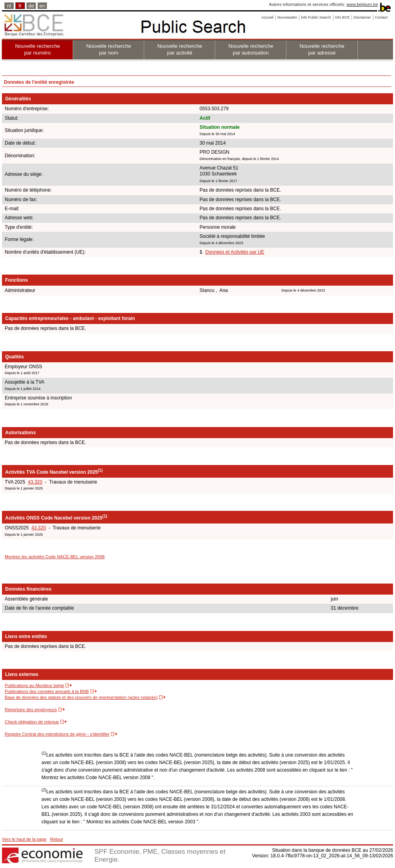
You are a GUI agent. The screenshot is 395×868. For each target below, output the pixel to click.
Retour (57, 839)
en (42, 6)
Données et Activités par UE (235, 252)
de (31, 6)
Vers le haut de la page (24, 839)
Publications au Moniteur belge (34, 685)
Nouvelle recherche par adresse (322, 49)
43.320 (35, 482)
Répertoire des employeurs (31, 710)
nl (9, 6)
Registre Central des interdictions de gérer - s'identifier (57, 734)
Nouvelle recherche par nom (109, 49)
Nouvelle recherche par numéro (38, 49)
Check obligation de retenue (32, 722)
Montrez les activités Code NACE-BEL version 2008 (55, 557)
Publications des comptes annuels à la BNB (47, 691)
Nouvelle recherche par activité (180, 49)
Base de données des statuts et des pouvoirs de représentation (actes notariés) (81, 697)
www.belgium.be (362, 4)
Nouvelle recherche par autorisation (251, 49)
